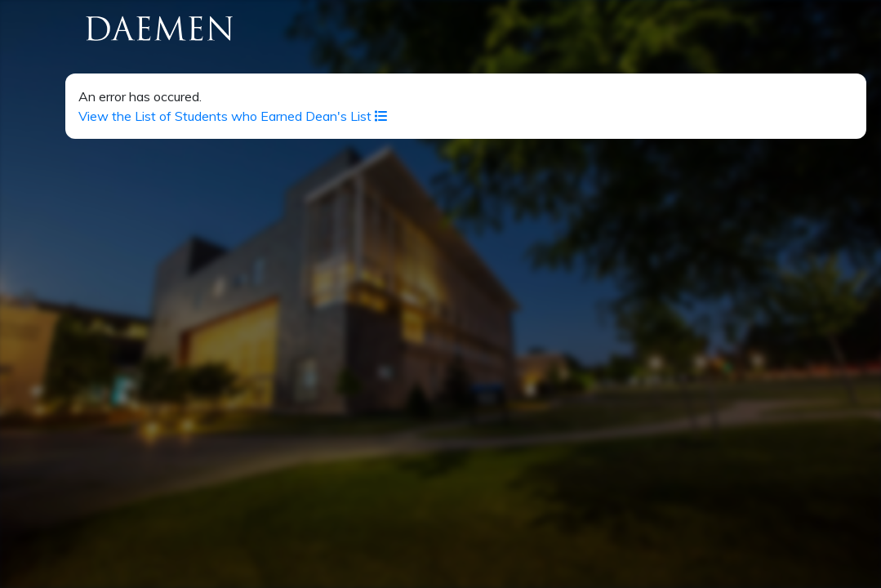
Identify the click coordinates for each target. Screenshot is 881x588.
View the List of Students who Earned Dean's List (233, 116)
